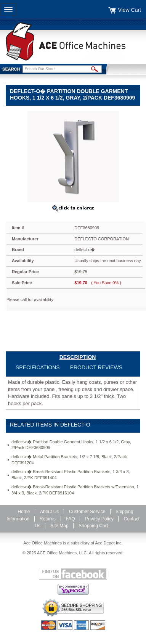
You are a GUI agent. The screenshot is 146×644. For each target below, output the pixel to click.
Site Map (59, 526)
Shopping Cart (93, 526)
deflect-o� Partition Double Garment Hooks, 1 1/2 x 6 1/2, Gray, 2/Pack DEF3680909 (71, 445)
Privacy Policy (99, 519)
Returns (48, 519)
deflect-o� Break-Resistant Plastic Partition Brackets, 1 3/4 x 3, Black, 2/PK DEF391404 (71, 475)
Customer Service (87, 512)
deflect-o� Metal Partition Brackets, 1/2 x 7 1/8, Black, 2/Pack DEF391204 (69, 460)
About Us (49, 512)
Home (24, 512)
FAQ (71, 519)
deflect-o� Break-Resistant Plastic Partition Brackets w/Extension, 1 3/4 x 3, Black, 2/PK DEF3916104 (75, 490)
